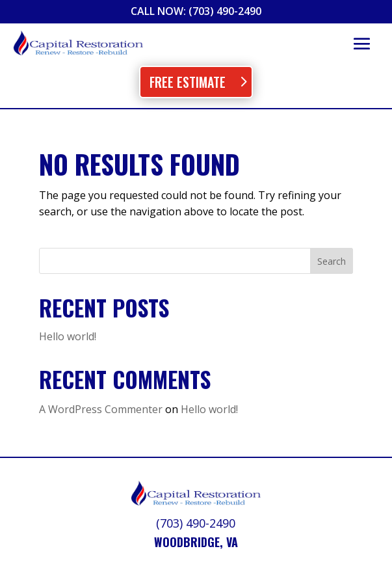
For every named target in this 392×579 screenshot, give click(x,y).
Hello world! (68, 336)
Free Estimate (188, 82)
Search (332, 261)
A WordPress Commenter (101, 409)
